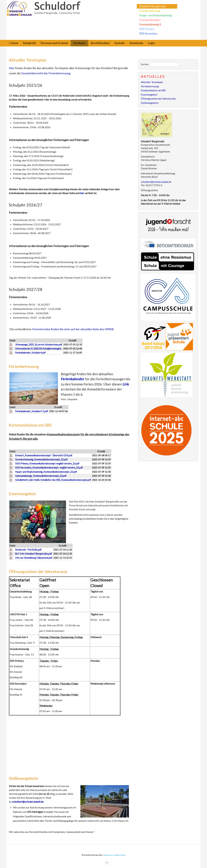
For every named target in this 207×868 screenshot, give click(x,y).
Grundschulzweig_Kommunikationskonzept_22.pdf (41, 459)
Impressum (108, 855)
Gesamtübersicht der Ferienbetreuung (46, 73)
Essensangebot (22, 494)
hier (82, 193)
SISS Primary (147, 29)
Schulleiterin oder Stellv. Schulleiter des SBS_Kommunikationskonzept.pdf (53, 480)
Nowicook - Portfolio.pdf (28, 550)
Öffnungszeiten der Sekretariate (38, 571)
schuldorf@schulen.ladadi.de (28, 802)
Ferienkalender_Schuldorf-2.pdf (32, 411)
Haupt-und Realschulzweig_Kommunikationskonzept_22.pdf (46, 472)
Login (151, 43)
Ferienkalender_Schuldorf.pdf (30, 353)
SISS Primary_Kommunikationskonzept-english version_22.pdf (47, 464)
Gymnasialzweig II (150, 24)
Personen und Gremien (54, 43)
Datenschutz (120, 855)
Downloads (136, 43)
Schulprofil (29, 43)
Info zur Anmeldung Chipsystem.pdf (34, 558)
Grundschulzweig (150, 11)
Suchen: (145, 64)
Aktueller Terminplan (28, 60)
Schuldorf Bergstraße (152, 6)
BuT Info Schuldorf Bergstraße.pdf (34, 554)
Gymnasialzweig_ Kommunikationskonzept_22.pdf (41, 476)
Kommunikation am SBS (30, 425)
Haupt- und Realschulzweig (155, 15)
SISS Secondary (148, 33)
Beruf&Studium (100, 43)
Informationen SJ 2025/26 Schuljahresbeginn (38, 349)
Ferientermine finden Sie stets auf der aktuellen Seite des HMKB (73, 329)
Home (14, 43)
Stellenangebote (23, 778)
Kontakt (120, 43)
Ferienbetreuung (24, 366)
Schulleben (79, 43)
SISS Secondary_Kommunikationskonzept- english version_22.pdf (49, 468)
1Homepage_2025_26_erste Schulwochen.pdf (39, 345)
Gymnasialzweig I (150, 20)
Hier (12, 68)
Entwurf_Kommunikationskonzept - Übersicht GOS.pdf (44, 455)
